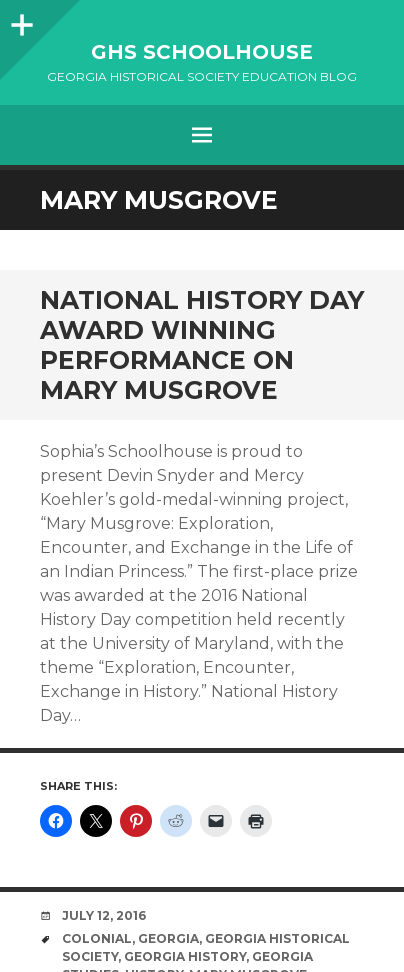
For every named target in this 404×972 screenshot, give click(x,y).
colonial (97, 938)
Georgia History (185, 956)
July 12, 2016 (104, 915)
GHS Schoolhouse (202, 52)
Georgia (168, 938)
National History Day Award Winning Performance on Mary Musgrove (202, 345)
